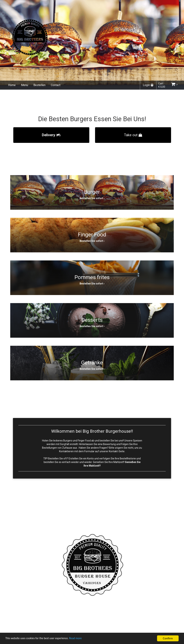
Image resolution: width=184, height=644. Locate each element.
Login (148, 85)
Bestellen (39, 85)
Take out (133, 135)
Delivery (51, 135)
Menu (25, 85)
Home (12, 85)
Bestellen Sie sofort (91, 198)
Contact (56, 85)
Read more (81, 639)
